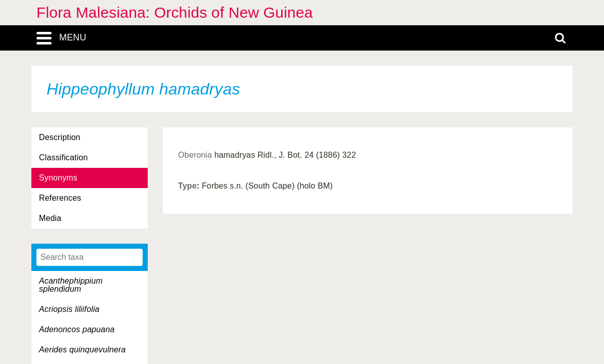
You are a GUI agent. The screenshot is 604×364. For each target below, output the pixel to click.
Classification (63, 157)
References (60, 198)
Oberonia (195, 155)
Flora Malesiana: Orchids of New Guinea (175, 12)
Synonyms (58, 178)
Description (60, 137)
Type (187, 186)
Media (50, 218)
